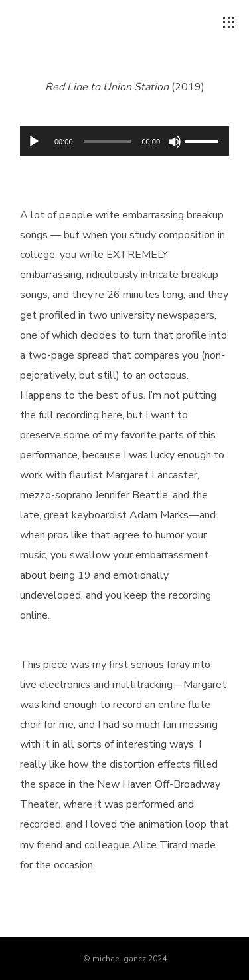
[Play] (34, 142)
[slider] (108, 141)
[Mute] (175, 142)
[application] (124, 141)
